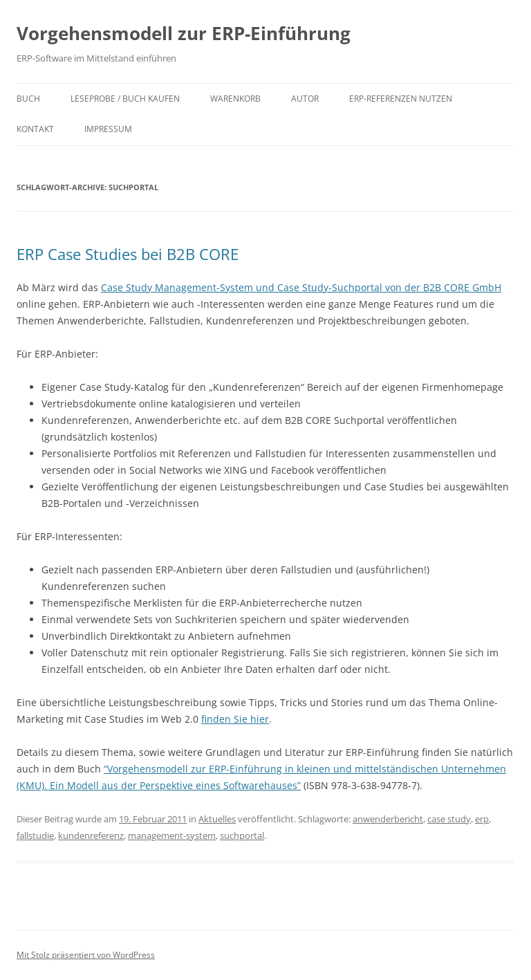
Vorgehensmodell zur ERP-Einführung (184, 33)
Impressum (108, 129)
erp (482, 819)
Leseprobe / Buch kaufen (125, 99)
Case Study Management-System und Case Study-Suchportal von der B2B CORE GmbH (301, 287)
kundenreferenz (91, 835)
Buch (28, 99)
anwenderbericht (388, 819)
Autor (305, 99)
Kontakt (35, 129)
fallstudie (35, 835)
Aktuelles (217, 819)
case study (449, 819)
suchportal (242, 835)
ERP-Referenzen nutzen (401, 99)
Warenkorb (235, 99)
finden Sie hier (235, 719)
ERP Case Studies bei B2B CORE (128, 254)
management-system (172, 835)
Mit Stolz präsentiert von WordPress (86, 955)
